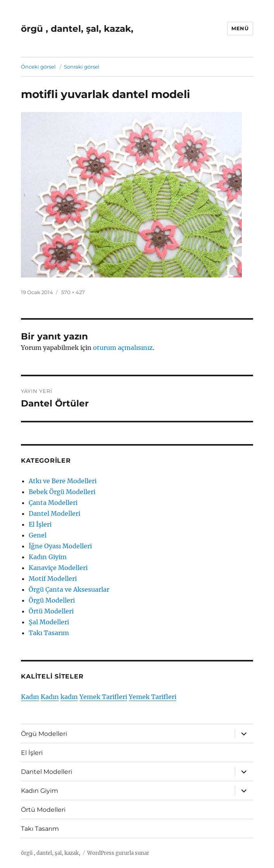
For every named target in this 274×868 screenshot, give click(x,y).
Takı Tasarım (49, 633)
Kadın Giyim (48, 557)
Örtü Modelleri (51, 611)
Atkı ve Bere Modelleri (63, 481)
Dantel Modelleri (54, 513)
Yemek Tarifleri (103, 697)
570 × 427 (73, 292)
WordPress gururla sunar (118, 853)
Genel (38, 535)
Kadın (30, 697)
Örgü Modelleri (52, 600)
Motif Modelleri (53, 579)
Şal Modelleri (49, 622)
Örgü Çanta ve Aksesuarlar (69, 589)
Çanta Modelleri (53, 503)
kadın (69, 697)
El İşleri (40, 524)
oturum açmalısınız (123, 348)
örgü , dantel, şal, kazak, (77, 29)
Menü (240, 28)
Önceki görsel (38, 67)
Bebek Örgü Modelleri (62, 492)
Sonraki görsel (82, 67)
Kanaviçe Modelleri (58, 568)
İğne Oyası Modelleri (60, 546)
